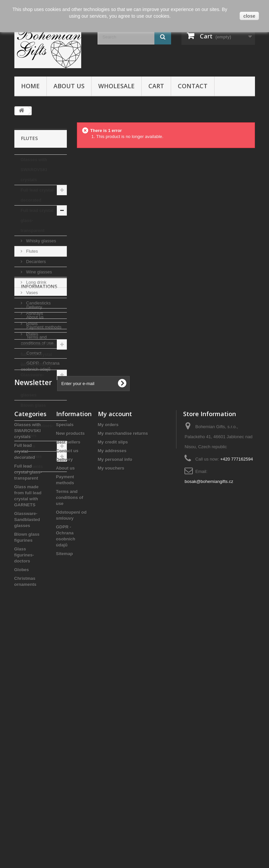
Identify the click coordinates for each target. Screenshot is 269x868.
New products (71, 675)
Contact (193, 86)
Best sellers (68, 683)
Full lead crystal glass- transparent (37, 220)
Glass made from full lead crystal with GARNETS (38, 354)
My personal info (115, 701)
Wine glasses (39, 272)
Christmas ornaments (32, 461)
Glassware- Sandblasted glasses (34, 385)
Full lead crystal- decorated (38, 195)
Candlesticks (38, 303)
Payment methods (43, 530)
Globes (28, 446)
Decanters (36, 262)
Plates (32, 334)
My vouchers (111, 709)
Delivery (34, 510)
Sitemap (65, 795)
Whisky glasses (41, 241)
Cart (156, 86)
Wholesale (116, 86)
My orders (108, 666)
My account (115, 655)
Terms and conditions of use (70, 739)
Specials (65, 666)
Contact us (67, 692)
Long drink (36, 282)
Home (30, 86)
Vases (32, 293)
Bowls (31, 324)
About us (69, 86)
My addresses (112, 692)
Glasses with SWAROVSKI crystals (34, 170)
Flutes (32, 251)
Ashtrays (34, 313)
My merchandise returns (123, 675)
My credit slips (113, 683)
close (249, 16)
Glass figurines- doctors (37, 431)
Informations (39, 492)
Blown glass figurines (33, 410)
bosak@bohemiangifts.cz (209, 723)
